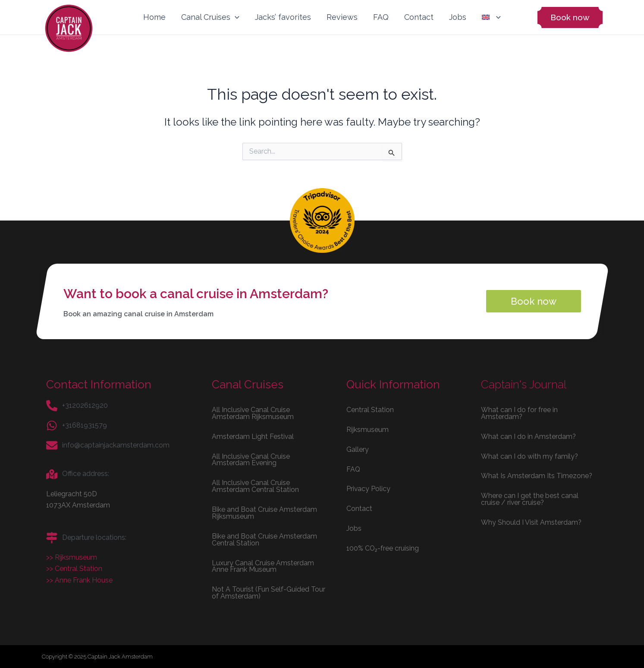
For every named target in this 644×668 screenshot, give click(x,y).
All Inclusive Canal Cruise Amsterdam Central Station (255, 486)
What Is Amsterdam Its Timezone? (537, 475)
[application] (235, 17)
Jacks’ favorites (283, 17)
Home (154, 17)
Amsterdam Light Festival (253, 436)
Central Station (370, 409)
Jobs (458, 17)
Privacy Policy (369, 488)
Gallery (358, 449)
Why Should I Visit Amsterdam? (531, 522)
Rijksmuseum (368, 429)
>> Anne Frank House (79, 580)
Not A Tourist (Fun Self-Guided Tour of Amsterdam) (269, 593)
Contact (419, 17)
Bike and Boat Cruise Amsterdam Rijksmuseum (264, 512)
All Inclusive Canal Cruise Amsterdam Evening (251, 459)
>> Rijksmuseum (72, 557)
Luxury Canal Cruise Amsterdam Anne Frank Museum (263, 566)
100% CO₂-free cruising (383, 548)
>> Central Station (74, 568)
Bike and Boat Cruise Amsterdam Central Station (264, 539)
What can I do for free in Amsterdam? (519, 412)
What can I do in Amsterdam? (529, 436)
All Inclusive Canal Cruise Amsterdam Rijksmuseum (253, 412)
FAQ (381, 17)
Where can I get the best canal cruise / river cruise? (530, 499)
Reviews (342, 17)
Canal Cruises (210, 17)
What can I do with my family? (530, 455)
